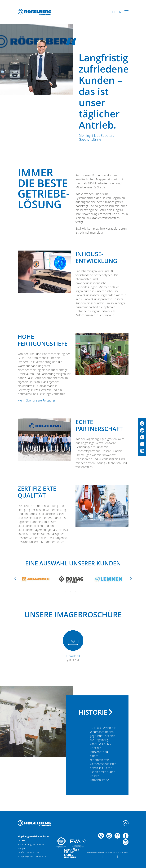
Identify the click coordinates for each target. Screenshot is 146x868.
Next (131, 579)
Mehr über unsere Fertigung (36, 400)
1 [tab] (66, 592)
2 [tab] (71, 592)
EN (119, 12)
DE (114, 12)
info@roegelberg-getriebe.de (32, 856)
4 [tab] (80, 592)
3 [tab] (75, 592)
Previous (15, 579)
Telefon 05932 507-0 (28, 852)
